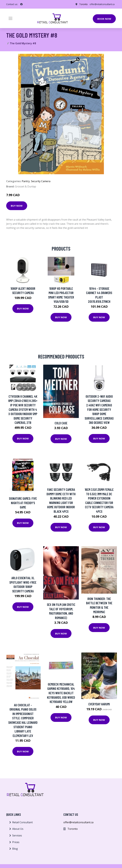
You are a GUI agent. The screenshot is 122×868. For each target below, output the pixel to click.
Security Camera (41, 181)
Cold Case (61, 423)
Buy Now (17, 206)
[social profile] (21, 4)
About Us (18, 829)
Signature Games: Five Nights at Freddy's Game (23, 503)
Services (17, 835)
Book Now (104, 19)
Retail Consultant (22, 822)
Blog (15, 849)
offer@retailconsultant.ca (102, 4)
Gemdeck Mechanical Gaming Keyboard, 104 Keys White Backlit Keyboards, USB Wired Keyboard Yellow (61, 693)
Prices (16, 842)
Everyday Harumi (99, 704)
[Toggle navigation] (10, 18)
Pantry (26, 181)
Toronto (83, 4)
